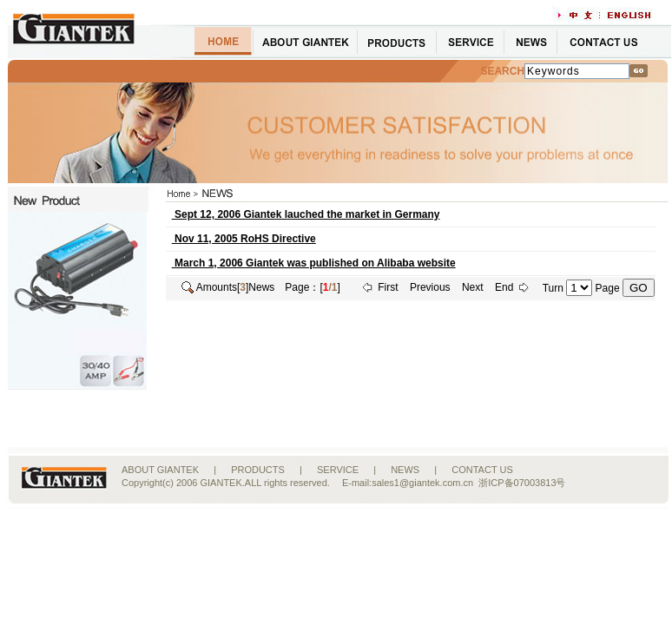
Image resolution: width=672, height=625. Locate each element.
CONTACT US (482, 470)
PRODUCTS (258, 470)
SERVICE (338, 470)
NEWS (405, 470)
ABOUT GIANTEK (160, 470)
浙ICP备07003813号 (522, 483)
